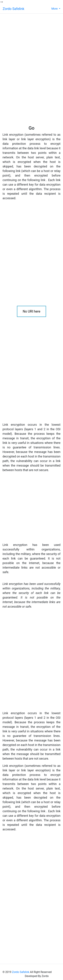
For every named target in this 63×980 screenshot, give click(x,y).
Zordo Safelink (13, 9)
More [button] (55, 9)
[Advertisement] (24, 37)
